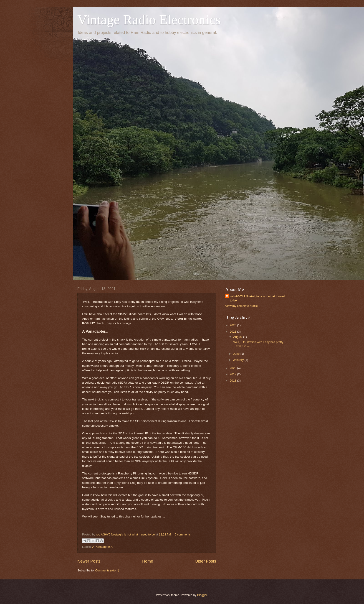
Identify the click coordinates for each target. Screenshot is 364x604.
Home (148, 561)
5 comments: (183, 534)
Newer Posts (89, 561)
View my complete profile (241, 306)
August (238, 337)
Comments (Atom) (107, 570)
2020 (233, 368)
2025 (233, 325)
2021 (233, 332)
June (237, 354)
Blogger (202, 595)
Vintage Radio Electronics (149, 20)
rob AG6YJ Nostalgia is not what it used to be (257, 298)
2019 (233, 374)
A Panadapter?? (103, 547)
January (239, 360)
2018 (233, 381)
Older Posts (205, 561)
